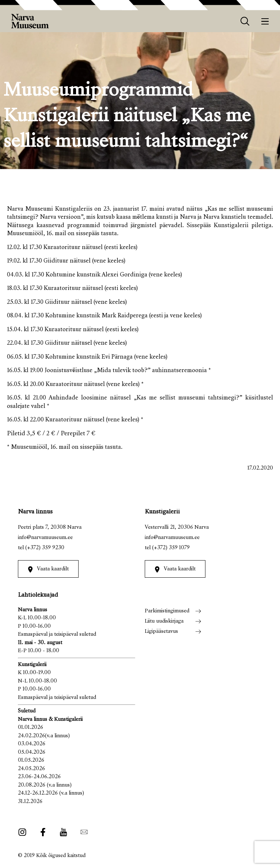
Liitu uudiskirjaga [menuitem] (164, 621)
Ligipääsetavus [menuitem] (161, 632)
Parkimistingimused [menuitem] (167, 611)
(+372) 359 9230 (45, 548)
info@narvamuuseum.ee (45, 538)
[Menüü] (265, 21)
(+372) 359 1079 (171, 548)
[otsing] (245, 21)
